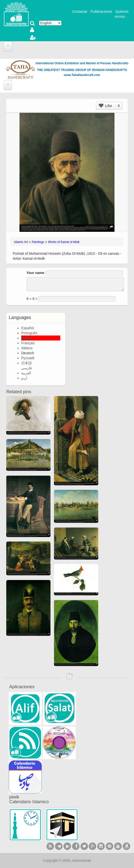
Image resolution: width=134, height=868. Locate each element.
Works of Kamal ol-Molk (64, 242)
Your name (35, 273)
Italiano (27, 348)
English (27, 338)
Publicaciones (101, 11)
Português (29, 333)
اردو (24, 378)
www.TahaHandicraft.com (82, 75)
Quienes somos (122, 14)
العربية (26, 373)
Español (28, 328)
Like (109, 106)
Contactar (80, 11)
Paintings (38, 242)
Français (28, 343)
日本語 (26, 363)
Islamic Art (21, 242)
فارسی (26, 368)
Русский (28, 358)
